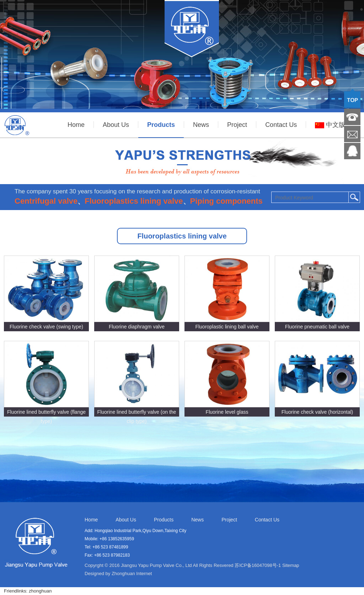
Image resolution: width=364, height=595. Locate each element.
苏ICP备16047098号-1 (258, 565)
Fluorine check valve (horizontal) (317, 412)
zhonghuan (40, 591)
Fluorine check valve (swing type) (46, 327)
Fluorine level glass (227, 412)
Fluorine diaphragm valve (137, 327)
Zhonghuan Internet (132, 573)
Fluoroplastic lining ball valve (227, 327)
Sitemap (291, 565)
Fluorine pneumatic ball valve (317, 327)
